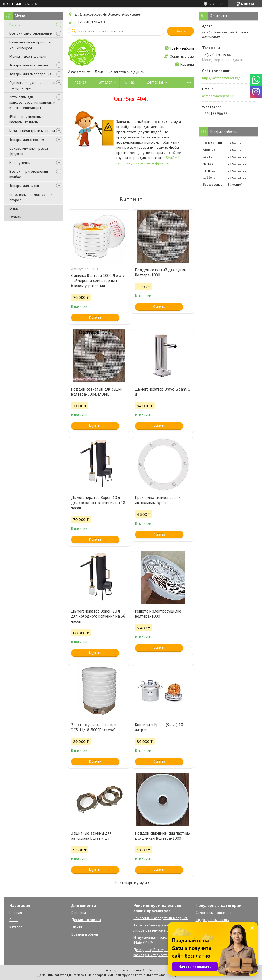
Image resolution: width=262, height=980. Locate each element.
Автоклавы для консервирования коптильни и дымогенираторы (32, 102)
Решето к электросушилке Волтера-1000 (158, 614)
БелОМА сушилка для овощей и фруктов (148, 160)
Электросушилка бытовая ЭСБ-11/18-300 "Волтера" (94, 727)
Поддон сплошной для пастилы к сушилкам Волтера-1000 (163, 836)
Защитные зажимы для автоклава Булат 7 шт (91, 836)
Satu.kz (154, 970)
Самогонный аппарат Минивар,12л (161, 918)
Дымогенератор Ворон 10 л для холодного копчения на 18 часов (98, 503)
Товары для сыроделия (29, 140)
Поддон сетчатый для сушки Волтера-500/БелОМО (97, 392)
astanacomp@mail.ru (219, 96)
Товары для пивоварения (30, 74)
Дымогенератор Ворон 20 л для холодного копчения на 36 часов (98, 616)
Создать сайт (11, 4)
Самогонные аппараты (213, 913)
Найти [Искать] (180, 31)
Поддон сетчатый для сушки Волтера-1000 (161, 272)
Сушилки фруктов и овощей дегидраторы (32, 85)
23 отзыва (218, 4)
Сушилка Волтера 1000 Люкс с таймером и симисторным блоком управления (98, 281)
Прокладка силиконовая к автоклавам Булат (158, 500)
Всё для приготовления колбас (29, 174)
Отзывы (16, 217)
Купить (95, 317)
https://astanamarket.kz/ (221, 78)
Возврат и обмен (85, 934)
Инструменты (20, 163)
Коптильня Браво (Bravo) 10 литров (159, 727)
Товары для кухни (24, 186)
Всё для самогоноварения (31, 33)
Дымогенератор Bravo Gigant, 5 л (163, 392)
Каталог (16, 24)
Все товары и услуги (131, 883)
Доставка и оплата (86, 920)
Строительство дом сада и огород (31, 197)
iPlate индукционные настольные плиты (26, 119)
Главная (80, 82)
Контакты (154, 82)
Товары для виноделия (29, 65)
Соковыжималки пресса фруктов (29, 151)
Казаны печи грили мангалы (32, 131)
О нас (14, 208)
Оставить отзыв (182, 56)
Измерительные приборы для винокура (30, 45)
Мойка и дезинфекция (28, 56)
